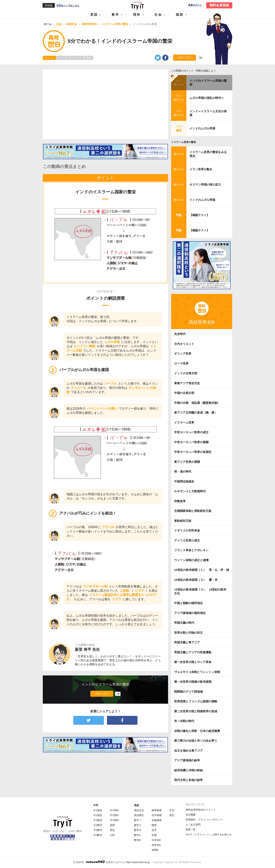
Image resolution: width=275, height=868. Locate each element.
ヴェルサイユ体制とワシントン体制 (197, 672)
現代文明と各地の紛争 (188, 780)
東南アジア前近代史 (187, 383)
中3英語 (98, 820)
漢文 (172, 815)
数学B (137, 840)
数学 (116, 15)
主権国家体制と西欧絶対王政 (193, 511)
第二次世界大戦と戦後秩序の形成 (196, 711)
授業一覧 (191, 830)
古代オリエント (184, 344)
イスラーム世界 (184, 422)
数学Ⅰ (138, 820)
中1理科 (114, 810)
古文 (172, 810)
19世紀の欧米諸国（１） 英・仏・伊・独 (202, 570)
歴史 (112, 830)
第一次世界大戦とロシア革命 (193, 662)
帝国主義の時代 (184, 623)
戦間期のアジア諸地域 (188, 692)
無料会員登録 (219, 5)
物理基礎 (157, 810)
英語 (94, 15)
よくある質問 (193, 825)
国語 (180, 15)
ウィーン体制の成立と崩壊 (191, 560)
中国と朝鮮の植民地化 (188, 603)
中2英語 (98, 815)
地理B (155, 850)
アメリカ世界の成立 (187, 540)
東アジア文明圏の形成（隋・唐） (196, 413)
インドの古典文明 (186, 373)
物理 (154, 825)
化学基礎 (157, 815)
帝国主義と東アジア (187, 642)
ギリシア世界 (183, 354)
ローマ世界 (181, 363)
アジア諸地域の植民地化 (190, 613)
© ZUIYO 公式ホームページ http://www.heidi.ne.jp (112, 862)
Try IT (137, 5)
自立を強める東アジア (188, 751)
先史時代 (180, 334)
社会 (158, 15)
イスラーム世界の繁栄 (184, 142)
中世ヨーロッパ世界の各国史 (193, 452)
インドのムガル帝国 (202, 128)
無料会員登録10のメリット (201, 810)
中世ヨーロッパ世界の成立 (191, 432)
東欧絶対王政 (183, 521)
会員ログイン (195, 5)
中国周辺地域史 (184, 481)
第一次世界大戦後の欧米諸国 (193, 682)
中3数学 (98, 835)
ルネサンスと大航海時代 (190, 491)
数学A (137, 835)
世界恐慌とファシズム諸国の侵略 (196, 701)
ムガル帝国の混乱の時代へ (207, 98)
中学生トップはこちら (68, 6)
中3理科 (114, 820)
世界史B (156, 845)
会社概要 (191, 815)
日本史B (156, 840)
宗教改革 (180, 501)
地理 (112, 825)
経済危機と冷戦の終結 (188, 770)
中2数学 (98, 830)
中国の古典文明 (184, 393)
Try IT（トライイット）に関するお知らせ (209, 835)
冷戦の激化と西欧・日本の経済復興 (197, 731)
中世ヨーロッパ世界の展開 (191, 442)
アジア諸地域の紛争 (187, 760)
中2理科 (114, 815)
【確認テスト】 (199, 215)
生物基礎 (157, 820)
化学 (154, 830)
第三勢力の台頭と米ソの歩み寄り (196, 741)
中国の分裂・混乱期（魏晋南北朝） (197, 403)
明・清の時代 (183, 472)
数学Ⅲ (138, 830)
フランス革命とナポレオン (191, 550)
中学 (96, 805)
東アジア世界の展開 (187, 462)
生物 (154, 835)
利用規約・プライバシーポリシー (204, 820)
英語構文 (139, 815)
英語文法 (139, 810)
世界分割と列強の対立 (188, 633)
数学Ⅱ (138, 825)
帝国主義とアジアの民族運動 (193, 652)
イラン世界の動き (201, 169)
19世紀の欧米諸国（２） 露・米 (197, 580)
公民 (112, 835)
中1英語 (98, 810)
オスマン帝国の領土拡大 (205, 184)
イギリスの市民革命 (187, 530)
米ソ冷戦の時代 (184, 721)
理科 (137, 15)
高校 (137, 805)
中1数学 (98, 825)
